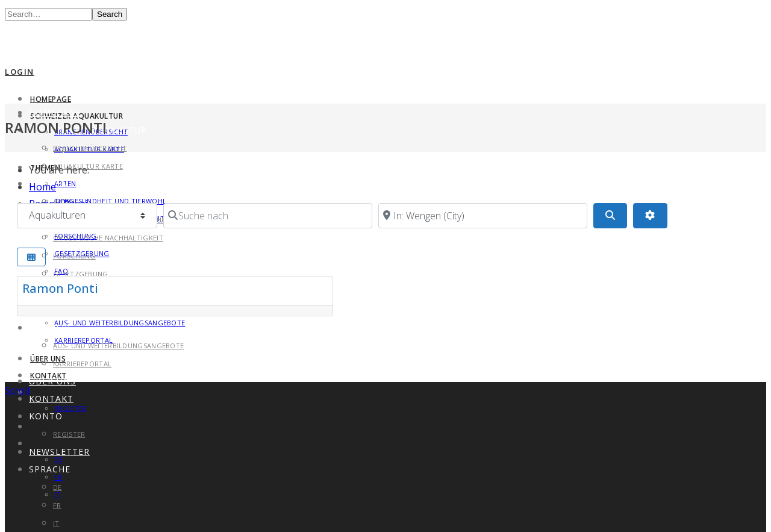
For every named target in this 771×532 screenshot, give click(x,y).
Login (20, 72)
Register (70, 408)
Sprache (50, 469)
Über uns (48, 359)
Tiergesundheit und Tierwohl (110, 201)
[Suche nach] (268, 216)
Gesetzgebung (81, 274)
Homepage (51, 99)
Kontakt (51, 399)
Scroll (17, 390)
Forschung (74, 256)
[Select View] (31, 257)
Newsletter (59, 452)
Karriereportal (82, 364)
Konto (46, 416)
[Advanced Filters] (650, 216)
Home (42, 187)
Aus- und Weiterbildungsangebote (120, 323)
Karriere (51, 327)
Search (110, 14)
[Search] (610, 216)
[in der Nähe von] (483, 216)
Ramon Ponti (60, 288)
